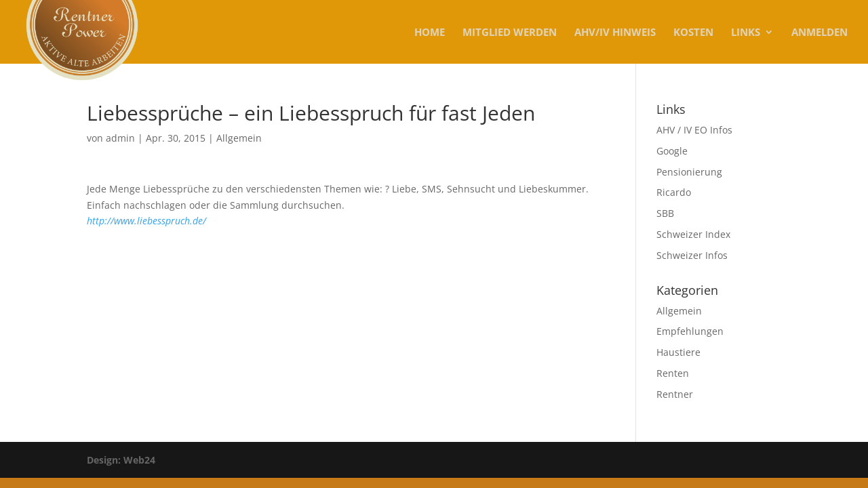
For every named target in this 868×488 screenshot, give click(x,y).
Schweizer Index (693, 234)
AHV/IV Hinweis (615, 33)
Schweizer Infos (692, 255)
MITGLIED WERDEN (510, 33)
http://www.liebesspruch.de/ (146, 221)
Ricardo (674, 192)
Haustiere (678, 352)
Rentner (675, 394)
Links (746, 33)
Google (672, 151)
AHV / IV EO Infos (694, 130)
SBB (665, 213)
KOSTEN (693, 33)
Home (430, 33)
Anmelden (820, 33)
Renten (673, 373)
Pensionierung (689, 172)
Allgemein (239, 138)
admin (120, 138)
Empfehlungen (690, 331)
